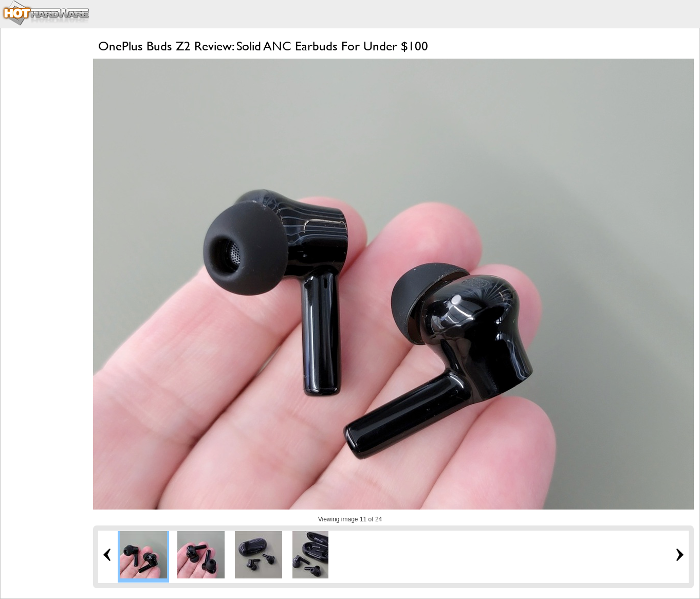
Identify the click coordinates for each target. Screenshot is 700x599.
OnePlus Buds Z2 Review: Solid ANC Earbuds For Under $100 (263, 46)
